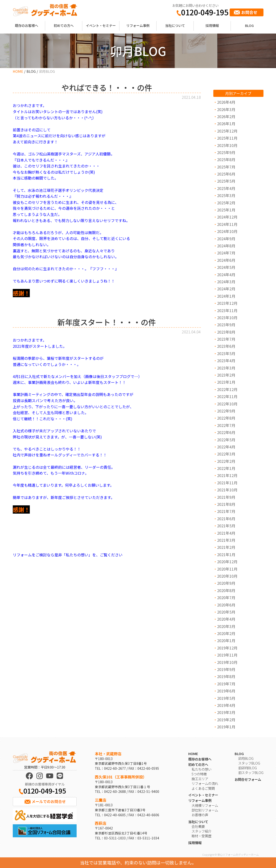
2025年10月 (227, 145)
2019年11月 (227, 655)
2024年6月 (226, 260)
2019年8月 (226, 676)
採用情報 (212, 25)
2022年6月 (226, 432)
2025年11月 (227, 138)
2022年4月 (226, 447)
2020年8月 (226, 590)
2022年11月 (227, 396)
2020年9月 (226, 583)
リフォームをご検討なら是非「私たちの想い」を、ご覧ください (68, 555)
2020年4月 (226, 619)
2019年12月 (227, 648)
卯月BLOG (246, 758)
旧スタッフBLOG (251, 772)
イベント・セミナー (101, 25)
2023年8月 (226, 332)
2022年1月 (226, 468)
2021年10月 (227, 490)
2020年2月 (226, 633)
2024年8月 (226, 246)
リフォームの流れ (205, 783)
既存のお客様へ (26, 25)
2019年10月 (227, 662)
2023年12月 (227, 303)
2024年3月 (226, 282)
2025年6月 (226, 174)
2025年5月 (226, 181)
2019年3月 (226, 712)
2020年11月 (227, 569)
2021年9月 (226, 497)
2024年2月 (226, 289)
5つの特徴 (199, 774)
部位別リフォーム (205, 810)
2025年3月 (226, 195)
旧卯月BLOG (248, 768)
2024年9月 (226, 239)
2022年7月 (226, 425)
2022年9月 (226, 411)
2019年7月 (226, 684)
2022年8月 (226, 418)
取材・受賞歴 (202, 836)
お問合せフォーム (248, 779)
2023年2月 (226, 375)
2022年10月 (227, 404)
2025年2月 (226, 203)
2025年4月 (226, 188)
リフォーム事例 (138, 25)
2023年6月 (226, 346)
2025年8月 (226, 159)
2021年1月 (226, 554)
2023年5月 (226, 353)
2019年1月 (226, 727)
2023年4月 (226, 361)
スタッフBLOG (249, 763)
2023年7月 (226, 339)
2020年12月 (227, 562)
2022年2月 (226, 461)
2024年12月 (227, 217)
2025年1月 (226, 210)
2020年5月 (226, 612)
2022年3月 (226, 454)
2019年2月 (226, 720)
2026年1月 (226, 124)
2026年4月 (226, 102)
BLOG (249, 25)
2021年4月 (226, 533)
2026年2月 (226, 116)
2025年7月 (226, 167)
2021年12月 (227, 475)
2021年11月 (227, 483)
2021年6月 (226, 519)
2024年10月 (227, 231)
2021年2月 (226, 547)
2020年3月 (226, 626)
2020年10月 (227, 576)
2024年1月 (226, 296)
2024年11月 (227, 224)
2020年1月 (226, 640)
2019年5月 (226, 698)
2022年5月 (226, 440)
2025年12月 (227, 131)
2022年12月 (227, 389)
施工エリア (200, 779)
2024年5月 (226, 267)
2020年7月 (226, 597)
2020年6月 (226, 605)
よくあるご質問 (203, 788)
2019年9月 (226, 669)
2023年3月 (226, 368)
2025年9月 (226, 152)
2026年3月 (226, 109)
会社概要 (198, 826)
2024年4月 (226, 275)
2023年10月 (227, 318)
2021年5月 (226, 526)
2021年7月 (226, 511)
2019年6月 (226, 691)
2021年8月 (226, 504)
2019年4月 (226, 705)
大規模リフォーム (205, 805)
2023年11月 (227, 310)
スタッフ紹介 (202, 831)
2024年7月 (226, 253)
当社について (175, 25)
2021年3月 (226, 540)
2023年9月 (226, 325)
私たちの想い (202, 769)
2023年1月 (226, 382)
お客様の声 (200, 815)
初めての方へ (64, 25)
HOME (18, 71)
